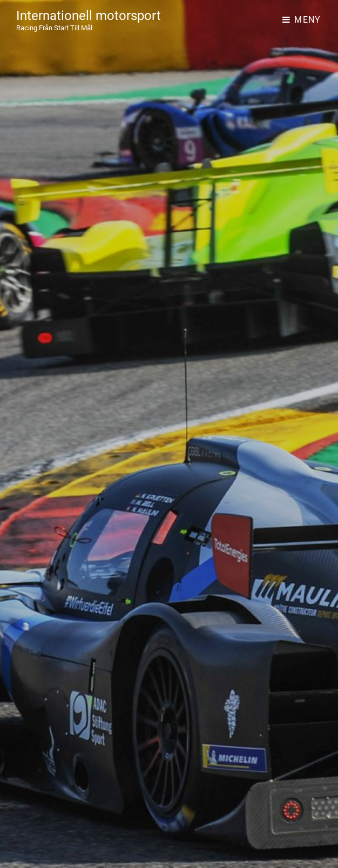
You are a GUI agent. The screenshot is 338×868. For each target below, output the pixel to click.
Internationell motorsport (89, 16)
